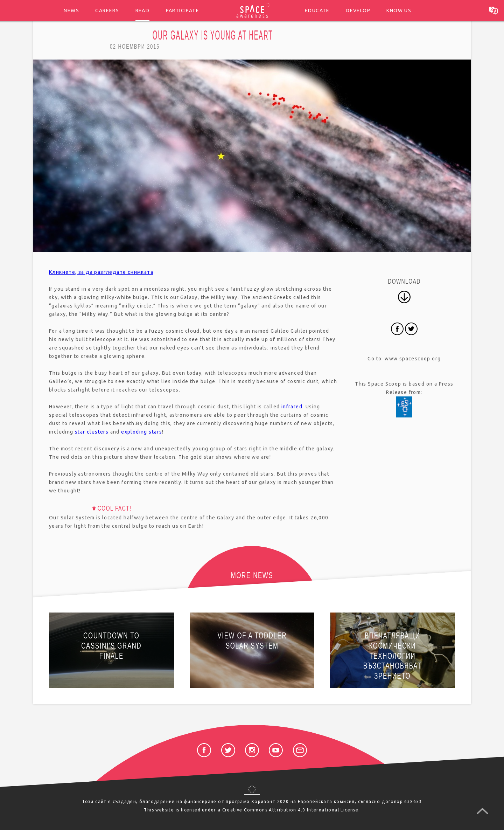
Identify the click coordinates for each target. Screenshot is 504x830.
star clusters (92, 432)
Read (143, 11)
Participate (183, 11)
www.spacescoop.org (413, 359)
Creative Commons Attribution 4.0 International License (290, 810)
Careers (107, 11)
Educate (317, 11)
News (71, 11)
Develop (358, 11)
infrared (292, 407)
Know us (399, 11)
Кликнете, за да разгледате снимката (101, 272)
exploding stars (142, 432)
